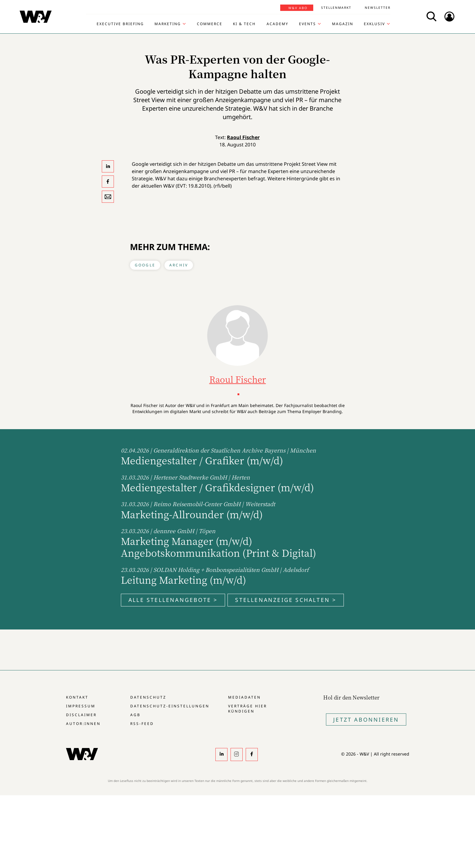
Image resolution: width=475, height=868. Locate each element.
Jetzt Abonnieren (366, 719)
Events (307, 24)
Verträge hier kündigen (247, 709)
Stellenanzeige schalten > (286, 600)
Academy (277, 24)
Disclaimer (81, 715)
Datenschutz (148, 697)
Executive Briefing (120, 24)
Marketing (168, 24)
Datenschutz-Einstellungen (170, 706)
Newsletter (378, 8)
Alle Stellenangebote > (173, 600)
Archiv (179, 265)
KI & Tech (244, 24)
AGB (135, 715)
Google (145, 265)
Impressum (81, 706)
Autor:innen (83, 724)
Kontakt (77, 697)
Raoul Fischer (243, 137)
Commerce (210, 24)
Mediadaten (244, 697)
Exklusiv (374, 24)
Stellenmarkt (336, 8)
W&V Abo (298, 8)
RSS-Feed (142, 724)
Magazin (343, 24)
